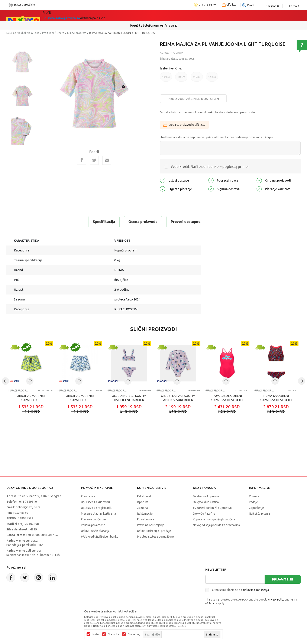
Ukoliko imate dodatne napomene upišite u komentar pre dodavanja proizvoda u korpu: (217, 137)
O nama (254, 496)
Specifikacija (24, 222)
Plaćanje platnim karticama (98, 514)
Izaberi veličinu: (171, 68)
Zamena (142, 508)
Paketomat (144, 496)
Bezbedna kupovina (206, 496)
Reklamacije (145, 514)
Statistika (114, 634)
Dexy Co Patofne (204, 514)
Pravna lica (88, 496)
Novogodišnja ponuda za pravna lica (216, 525)
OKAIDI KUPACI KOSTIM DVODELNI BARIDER (129, 398)
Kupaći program (77, 33)
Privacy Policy (276, 600)
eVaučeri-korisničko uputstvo (212, 508)
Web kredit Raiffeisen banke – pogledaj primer (210, 166)
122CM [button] (212, 79)
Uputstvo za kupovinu (95, 502)
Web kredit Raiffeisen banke (100, 537)
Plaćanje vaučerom (93, 519)
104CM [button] (166, 79)
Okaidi (139, 15)
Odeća (60, 33)
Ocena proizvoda (63, 222)
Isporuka (143, 502)
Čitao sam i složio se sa (240, 590)
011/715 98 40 (169, 26)
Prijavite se (283, 579)
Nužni (96, 634)
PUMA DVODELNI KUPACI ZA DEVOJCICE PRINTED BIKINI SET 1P (276, 400)
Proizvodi (48, 33)
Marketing (134, 634)
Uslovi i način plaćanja (95, 531)
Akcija (86, 15)
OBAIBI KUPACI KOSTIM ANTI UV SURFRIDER (178, 398)
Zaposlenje (256, 508)
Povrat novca (146, 519)
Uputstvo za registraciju (97, 508)
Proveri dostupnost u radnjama (118, 222)
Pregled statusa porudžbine (155, 537)
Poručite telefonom (144, 25)
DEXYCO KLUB (112, 15)
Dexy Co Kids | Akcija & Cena (23, 33)
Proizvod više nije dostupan (193, 99)
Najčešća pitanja (259, 514)
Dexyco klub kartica (206, 502)
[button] (30, 381)
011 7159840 (28, 502)
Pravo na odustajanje (151, 525)
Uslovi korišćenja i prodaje (154, 531)
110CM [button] (181, 79)
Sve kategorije (60, 15)
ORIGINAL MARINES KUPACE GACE (31, 398)
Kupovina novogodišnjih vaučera (214, 519)
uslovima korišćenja (256, 590)
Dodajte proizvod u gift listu (184, 125)
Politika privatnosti (93, 525)
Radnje (253, 502)
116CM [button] (197, 79)
